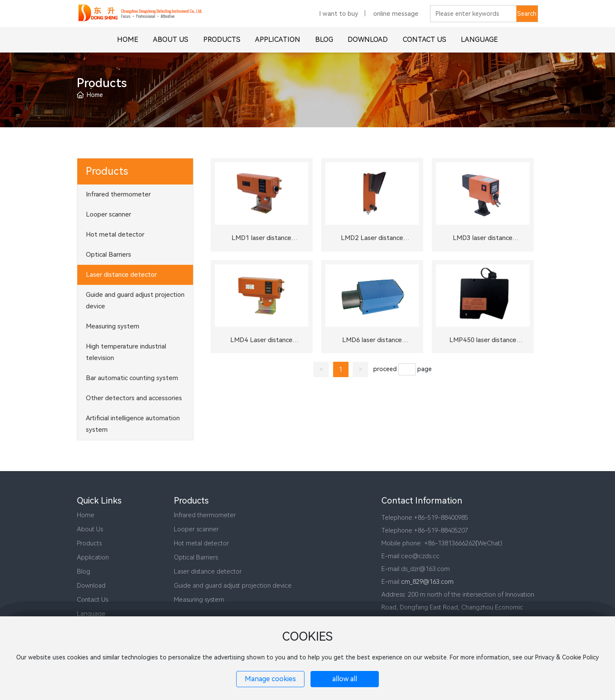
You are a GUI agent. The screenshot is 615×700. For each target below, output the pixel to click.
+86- (421, 518)
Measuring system (199, 600)
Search (527, 20)
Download (91, 586)
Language (91, 614)
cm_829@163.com (427, 582)
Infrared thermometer (205, 515)
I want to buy (339, 20)
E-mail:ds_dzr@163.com (416, 569)
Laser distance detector (208, 571)
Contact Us (92, 600)
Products (89, 543)
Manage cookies (270, 679)
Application (93, 557)
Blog (83, 571)
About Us (90, 529)
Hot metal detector (201, 543)
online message (396, 20)
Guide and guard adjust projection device (233, 586)
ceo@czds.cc (420, 556)
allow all (345, 679)
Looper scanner (196, 529)
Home (86, 515)
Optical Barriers (196, 557)
